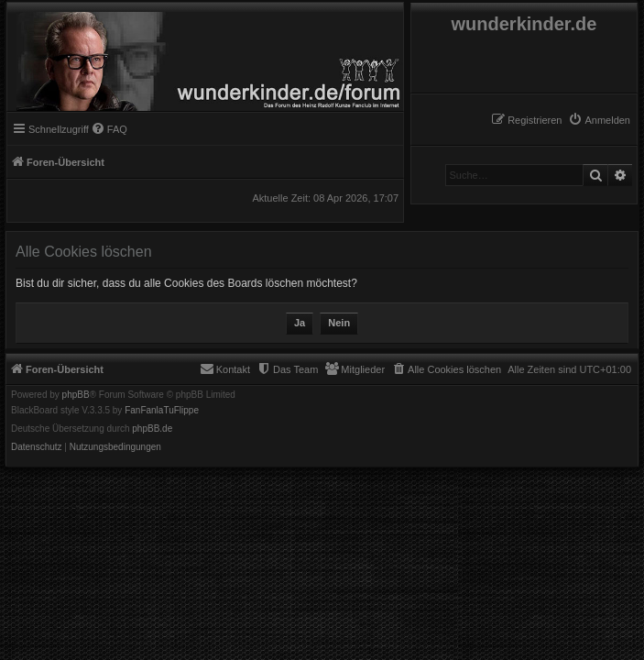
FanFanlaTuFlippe (162, 411)
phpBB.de (152, 429)
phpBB (76, 395)
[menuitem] (599, 120)
